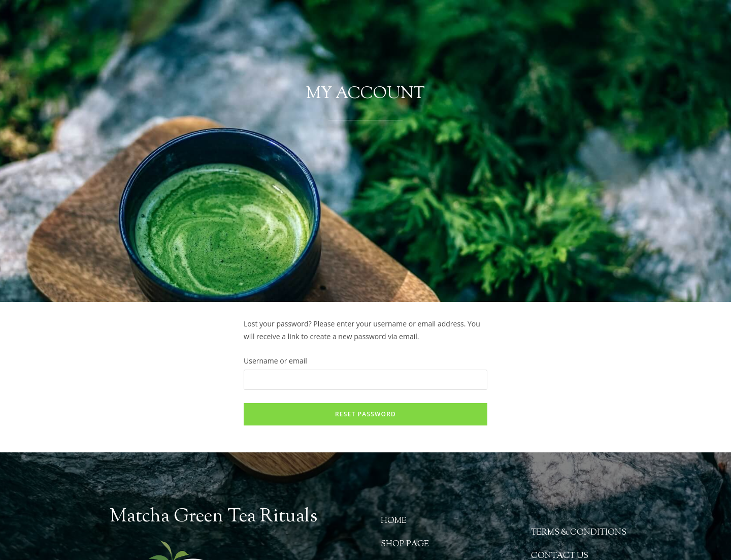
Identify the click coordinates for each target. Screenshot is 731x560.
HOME (394, 521)
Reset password (365, 414)
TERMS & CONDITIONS (579, 533)
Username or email (275, 361)
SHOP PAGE (405, 545)
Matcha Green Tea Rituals (213, 517)
